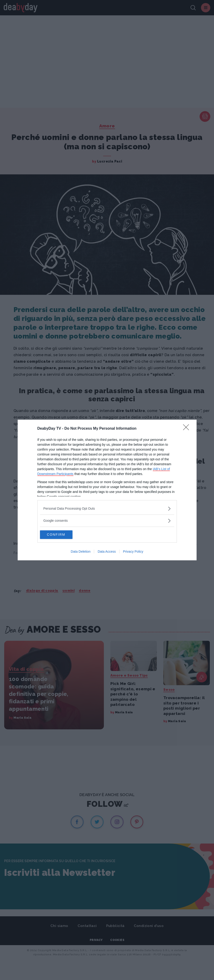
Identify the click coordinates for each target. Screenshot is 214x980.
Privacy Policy (133, 552)
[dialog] (107, 490)
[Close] (188, 429)
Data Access (107, 552)
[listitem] (107, 508)
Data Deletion (81, 552)
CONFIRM (62, 535)
